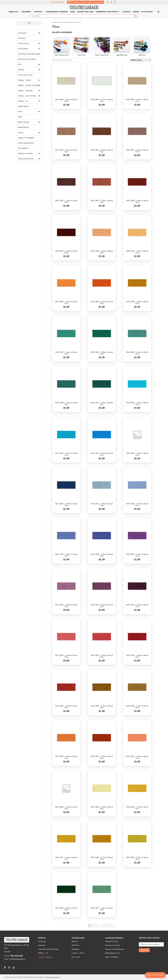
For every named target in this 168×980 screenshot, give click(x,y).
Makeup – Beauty (30, 80)
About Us (13, 12)
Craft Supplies (30, 49)
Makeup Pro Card (85, 12)
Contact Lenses (30, 43)
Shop (73, 12)
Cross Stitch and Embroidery (67, 22)
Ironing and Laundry (25, 75)
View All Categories (45, 957)
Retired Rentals (23, 127)
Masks (30, 112)
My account (147, 12)
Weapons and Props (30, 153)
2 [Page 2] (92, 926)
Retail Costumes (30, 122)
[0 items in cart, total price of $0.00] (29, 23)
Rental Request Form (113, 953)
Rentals (38, 12)
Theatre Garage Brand (26, 143)
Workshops (76, 949)
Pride (20, 117)
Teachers (26, 12)
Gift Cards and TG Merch (27, 59)
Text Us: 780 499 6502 (155, 975)
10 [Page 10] (103, 926)
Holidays (30, 70)
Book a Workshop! (112, 957)
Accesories (42, 941)
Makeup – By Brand (30, 91)
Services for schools (112, 945)
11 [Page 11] (107, 926)
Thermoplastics (23, 148)
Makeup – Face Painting (30, 96)
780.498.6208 (57, 2)
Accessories (30, 33)
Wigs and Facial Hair (30, 159)
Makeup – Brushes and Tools (30, 85)
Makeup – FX (30, 101)
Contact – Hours (131, 12)
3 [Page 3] (95, 926)
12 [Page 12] (110, 926)
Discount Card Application (115, 949)
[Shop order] (140, 60)
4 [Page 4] (97, 926)
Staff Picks (75, 945)
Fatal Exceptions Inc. (54, 977)
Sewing (30, 132)
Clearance (22, 38)
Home (54, 22)
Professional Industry (57, 12)
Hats (30, 64)
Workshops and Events (107, 12)
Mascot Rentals (23, 106)
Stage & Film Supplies (26, 138)
